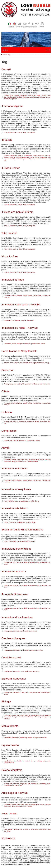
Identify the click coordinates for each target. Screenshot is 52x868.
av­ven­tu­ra (33, 631)
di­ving (24, 132)
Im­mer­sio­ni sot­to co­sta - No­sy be (21, 305)
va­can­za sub (30, 97)
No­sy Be (28, 459)
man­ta (30, 738)
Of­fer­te (5, 391)
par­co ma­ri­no (8, 363)
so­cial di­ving (11, 461)
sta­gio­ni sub (32, 95)
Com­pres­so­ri (9, 431)
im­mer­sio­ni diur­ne (33, 422)
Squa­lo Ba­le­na (10, 745)
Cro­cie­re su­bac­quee (13, 638)
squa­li (41, 717)
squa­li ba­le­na (28, 295)
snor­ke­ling (23, 738)
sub (41, 384)
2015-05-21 (8, 838)
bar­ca (38, 440)
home (5, 55)
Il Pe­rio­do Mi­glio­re (12, 106)
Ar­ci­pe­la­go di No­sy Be (14, 793)
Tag (9, 55)
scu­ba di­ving (21, 97)
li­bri (20, 384)
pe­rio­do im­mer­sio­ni (20, 95)
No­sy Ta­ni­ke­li (9, 814)
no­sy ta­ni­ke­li (18, 363)
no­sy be (7, 132)
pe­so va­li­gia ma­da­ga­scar (39, 157)
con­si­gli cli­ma (9, 95)
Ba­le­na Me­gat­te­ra (12, 770)
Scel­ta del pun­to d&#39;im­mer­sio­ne (22, 530)
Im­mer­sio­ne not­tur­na (14, 571)
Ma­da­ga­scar (8, 384)
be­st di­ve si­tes (11, 97)
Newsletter (20, 27)
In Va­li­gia (7, 140)
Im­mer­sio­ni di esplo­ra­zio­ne (17, 617)
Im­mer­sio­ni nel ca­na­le (14, 469)
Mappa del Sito (31, 27)
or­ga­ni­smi (47, 717)
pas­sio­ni (28, 384)
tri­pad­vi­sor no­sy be (41, 97)
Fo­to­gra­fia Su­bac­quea (14, 594)
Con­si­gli (6, 69)
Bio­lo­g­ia (6, 701)
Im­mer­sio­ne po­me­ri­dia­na (16, 549)
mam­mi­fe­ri (18, 785)
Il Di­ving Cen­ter (10, 168)
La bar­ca (7, 412)
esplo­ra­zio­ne (25, 631)
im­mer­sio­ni (14, 132)
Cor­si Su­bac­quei (11, 657)
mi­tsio (6, 522)
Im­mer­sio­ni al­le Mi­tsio (14, 508)
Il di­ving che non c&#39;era (17, 212)
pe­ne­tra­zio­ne (36, 344)
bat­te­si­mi (44, 692)
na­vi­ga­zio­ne (37, 295)
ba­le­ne (20, 295)
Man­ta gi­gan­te (10, 726)
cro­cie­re (40, 650)
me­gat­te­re (23, 784)
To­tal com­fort (9, 233)
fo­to (23, 384)
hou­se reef (30, 320)
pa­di (26, 671)
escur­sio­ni (34, 829)
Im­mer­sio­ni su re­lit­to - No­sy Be (19, 328)
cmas (30, 671)
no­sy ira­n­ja (8, 501)
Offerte (41, 27)
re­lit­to (14, 344)
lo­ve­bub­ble (35, 384)
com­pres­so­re (31, 440)
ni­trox (20, 132)
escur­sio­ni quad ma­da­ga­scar (25, 159)
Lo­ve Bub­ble (28, 461)
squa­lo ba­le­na (9, 761)
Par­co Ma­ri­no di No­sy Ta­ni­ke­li (19, 351)
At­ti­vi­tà (5, 448)
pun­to (6, 541)
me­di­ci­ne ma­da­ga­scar (23, 157)
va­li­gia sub (28, 156)
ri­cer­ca (43, 344)
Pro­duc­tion (8, 370)
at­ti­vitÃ (36, 461)
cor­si (22, 671)
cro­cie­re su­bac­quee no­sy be (14, 156)
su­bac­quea (20, 459)
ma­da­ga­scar (13, 99)
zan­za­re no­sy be (10, 157)
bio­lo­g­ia (7, 719)
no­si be (12, 763)
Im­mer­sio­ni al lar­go (13, 280)
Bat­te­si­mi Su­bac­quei (14, 679)
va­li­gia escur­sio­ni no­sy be (41, 156)
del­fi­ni (14, 295)
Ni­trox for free (9, 256)
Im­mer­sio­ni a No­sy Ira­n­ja (16, 489)
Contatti (11, 27)
